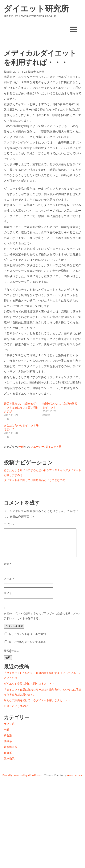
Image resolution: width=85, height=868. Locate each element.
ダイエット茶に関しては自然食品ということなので (34, 480)
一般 (21, 447)
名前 (8, 564)
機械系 (8, 741)
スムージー (37, 447)
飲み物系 (9, 758)
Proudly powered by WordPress (22, 775)
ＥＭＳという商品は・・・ (20, 706)
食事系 (8, 753)
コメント (9, 524)
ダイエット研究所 (36, 9)
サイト (8, 593)
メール (9, 579)
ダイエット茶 (53, 447)
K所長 (41, 72)
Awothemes (75, 775)
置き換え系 (10, 747)
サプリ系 (9, 724)
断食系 (8, 735)
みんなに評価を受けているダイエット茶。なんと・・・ (37, 700)
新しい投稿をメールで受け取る (27, 642)
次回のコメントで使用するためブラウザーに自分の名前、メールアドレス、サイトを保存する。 (42, 616)
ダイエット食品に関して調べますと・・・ (29, 684)
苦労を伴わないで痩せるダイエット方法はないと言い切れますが (21, 407)
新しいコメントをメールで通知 (27, 634)
